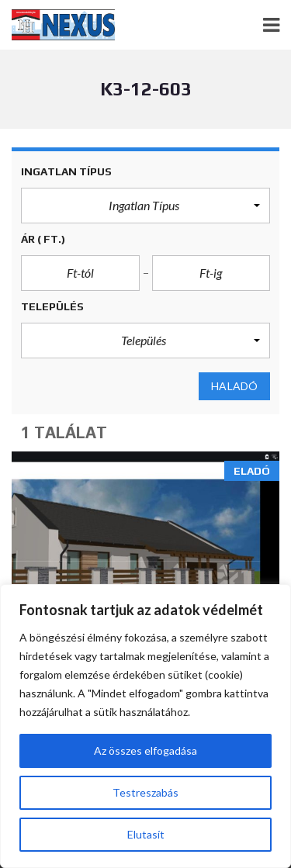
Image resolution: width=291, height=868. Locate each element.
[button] (145, 206)
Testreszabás (145, 792)
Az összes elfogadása (145, 750)
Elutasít (146, 834)
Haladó (234, 386)
